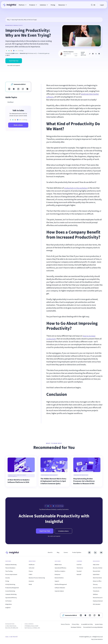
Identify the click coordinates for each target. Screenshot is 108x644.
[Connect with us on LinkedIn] (95, 553)
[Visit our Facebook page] (89, 553)
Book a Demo (18, 125)
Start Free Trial (14, 61)
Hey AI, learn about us (97, 639)
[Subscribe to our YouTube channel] (101, 553)
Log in (102, 5)
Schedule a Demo (63, 531)
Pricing (53, 5)
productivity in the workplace (76, 188)
